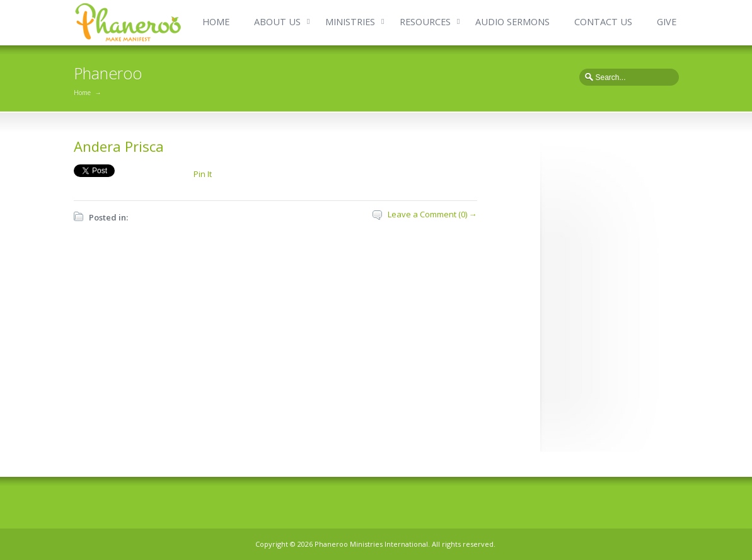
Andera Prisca (119, 146)
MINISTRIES (350, 22)
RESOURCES (425, 22)
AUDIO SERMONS (512, 22)
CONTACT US (603, 22)
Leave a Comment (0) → (432, 214)
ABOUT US (277, 22)
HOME (216, 22)
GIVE (667, 22)
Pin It (203, 174)
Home (82, 93)
